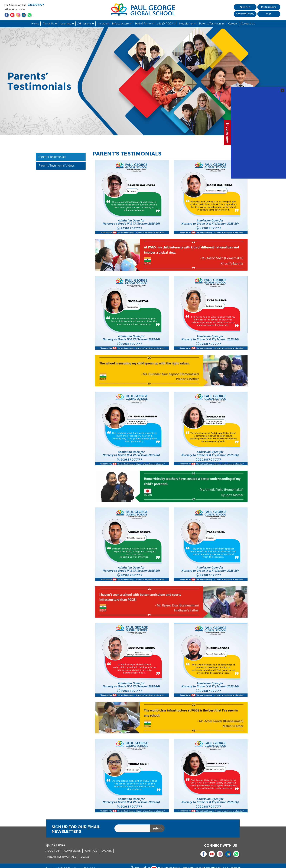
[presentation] (210, 829)
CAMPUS (91, 851)
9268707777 (36, 5)
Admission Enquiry (245, 14)
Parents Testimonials (212, 24)
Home (35, 24)
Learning (67, 24)
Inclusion (103, 24)
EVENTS (107, 851)
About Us (50, 24)
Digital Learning (269, 7)
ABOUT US (52, 851)
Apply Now (245, 7)
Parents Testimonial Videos (57, 166)
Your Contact (260, 63)
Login (269, 14)
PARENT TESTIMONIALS (61, 857)
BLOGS (85, 857)
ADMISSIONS (72, 851)
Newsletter (187, 24)
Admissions (86, 24)
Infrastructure (122, 24)
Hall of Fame (144, 24)
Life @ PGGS (166, 24)
